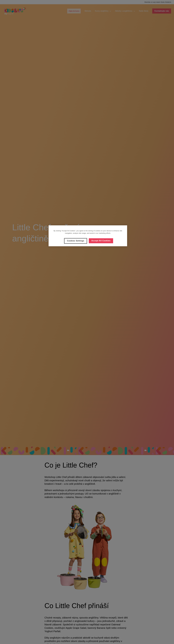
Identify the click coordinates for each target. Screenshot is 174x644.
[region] (88, 236)
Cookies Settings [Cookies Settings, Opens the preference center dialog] (76, 241)
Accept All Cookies (101, 241)
